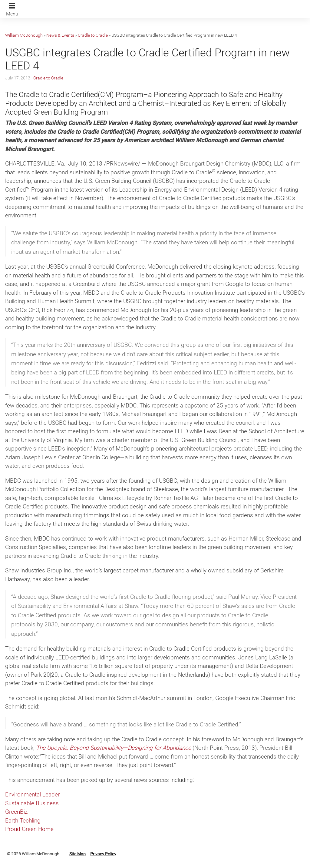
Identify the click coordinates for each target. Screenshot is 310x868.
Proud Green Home (29, 829)
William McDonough (24, 35)
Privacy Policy (103, 854)
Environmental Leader (32, 794)
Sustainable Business (32, 803)
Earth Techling (23, 821)
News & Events (60, 35)
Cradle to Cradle (93, 35)
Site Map (77, 854)
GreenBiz (16, 812)
